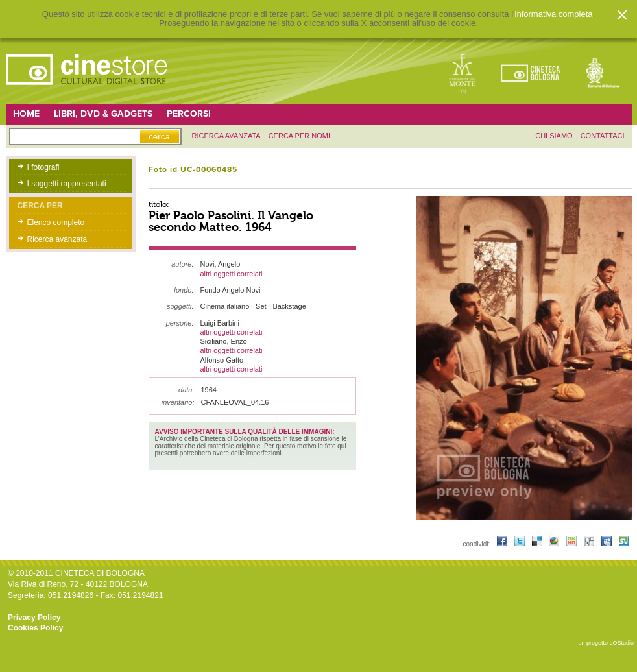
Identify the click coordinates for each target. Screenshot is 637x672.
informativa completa (554, 14)
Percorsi (189, 114)
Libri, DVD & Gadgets (103, 114)
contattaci (603, 136)
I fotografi (43, 167)
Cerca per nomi (299, 136)
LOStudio (621, 643)
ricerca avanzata (226, 136)
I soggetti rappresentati (67, 184)
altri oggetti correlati (232, 274)
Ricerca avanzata (57, 239)
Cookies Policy (35, 628)
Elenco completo (56, 222)
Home (26, 114)
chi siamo (554, 136)
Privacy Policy (34, 618)
